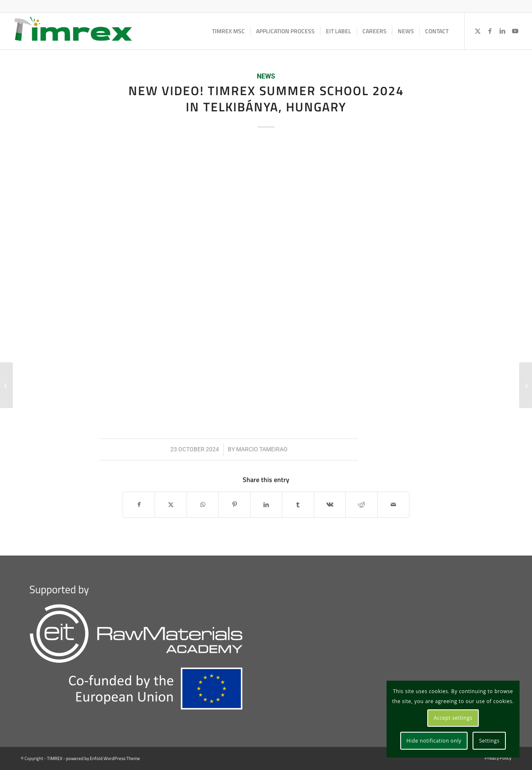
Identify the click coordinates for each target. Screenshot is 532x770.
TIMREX (55, 758)
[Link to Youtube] (515, 31)
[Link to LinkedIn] (502, 31)
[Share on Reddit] (361, 504)
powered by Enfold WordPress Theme (103, 758)
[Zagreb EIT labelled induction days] (6, 385)
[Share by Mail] (394, 504)
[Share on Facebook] (139, 504)
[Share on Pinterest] (234, 504)
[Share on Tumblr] (298, 504)
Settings (489, 741)
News (266, 76)
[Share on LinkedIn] (266, 504)
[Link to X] (478, 31)
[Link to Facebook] (490, 31)
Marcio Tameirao (262, 449)
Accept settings (453, 718)
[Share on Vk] (330, 504)
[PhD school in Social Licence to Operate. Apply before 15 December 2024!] (526, 385)
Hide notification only (434, 741)
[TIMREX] (73, 31)
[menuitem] (228, 31)
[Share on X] (171, 504)
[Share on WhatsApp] (203, 504)
